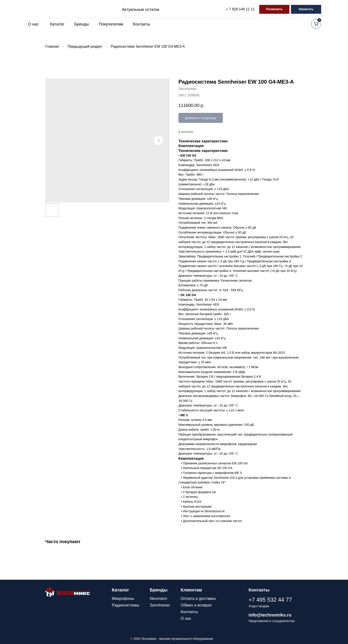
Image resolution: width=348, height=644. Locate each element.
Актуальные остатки (141, 10)
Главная (52, 46)
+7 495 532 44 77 (270, 600)
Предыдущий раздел (85, 46)
